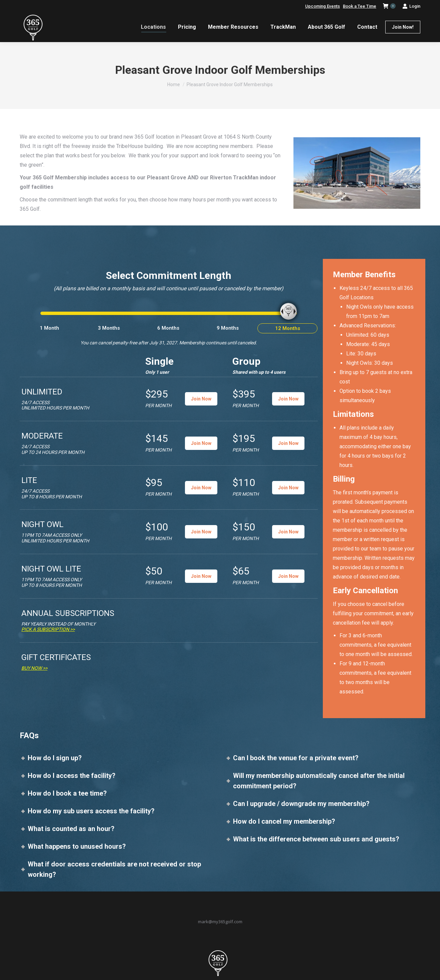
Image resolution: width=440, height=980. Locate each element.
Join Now (201, 399)
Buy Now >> (34, 668)
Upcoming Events (322, 6)
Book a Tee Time (360, 6)
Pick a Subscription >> (48, 629)
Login (411, 6)
